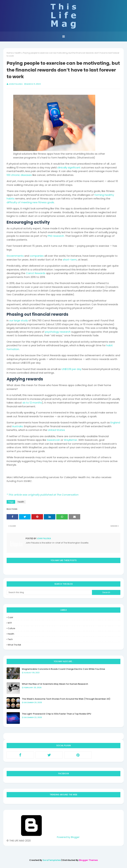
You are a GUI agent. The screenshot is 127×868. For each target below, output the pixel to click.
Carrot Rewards (36, 273)
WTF (10, 623)
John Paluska (16, 84)
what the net (14, 645)
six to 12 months (32, 403)
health (18, 53)
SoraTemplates (52, 860)
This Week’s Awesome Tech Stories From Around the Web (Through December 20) (66, 699)
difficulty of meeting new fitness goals (30, 202)
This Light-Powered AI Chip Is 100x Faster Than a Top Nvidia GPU (56, 714)
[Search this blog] (49, 592)
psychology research (58, 332)
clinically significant (69, 167)
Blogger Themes (88, 860)
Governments (15, 256)
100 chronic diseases (19, 175)
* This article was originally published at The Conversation (43, 495)
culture (11, 628)
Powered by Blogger (43, 837)
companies (37, 256)
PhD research (56, 236)
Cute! (10, 617)
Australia (17, 426)
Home (10, 53)
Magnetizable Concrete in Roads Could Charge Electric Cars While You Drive (63, 669)
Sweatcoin (53, 440)
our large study (19, 320)
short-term (70, 260)
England (115, 422)
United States (56, 430)
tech (10, 639)
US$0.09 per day (71, 369)
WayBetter (71, 440)
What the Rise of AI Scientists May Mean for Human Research (55, 684)
